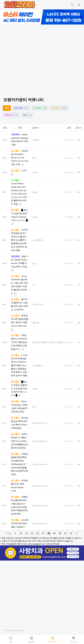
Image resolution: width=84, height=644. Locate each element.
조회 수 (79, 128)
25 (32, 533)
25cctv (35, 172)
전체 (7, 108)
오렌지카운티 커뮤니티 (23, 100)
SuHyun (36, 140)
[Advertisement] (31, 58)
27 (43, 533)
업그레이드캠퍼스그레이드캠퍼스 (48, 342)
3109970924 (38, 304)
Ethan (35, 192)
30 (60, 533)
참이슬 (36, 323)
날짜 (69, 128)
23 (21, 533)
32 (71, 533)
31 (65, 533)
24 (27, 533)
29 (54, 533)
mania (35, 217)
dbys (34, 158)
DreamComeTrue (40, 423)
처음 (9, 533)
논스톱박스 (38, 240)
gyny (35, 263)
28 (49, 533)
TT (34, 285)
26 (38, 533)
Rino (34, 407)
